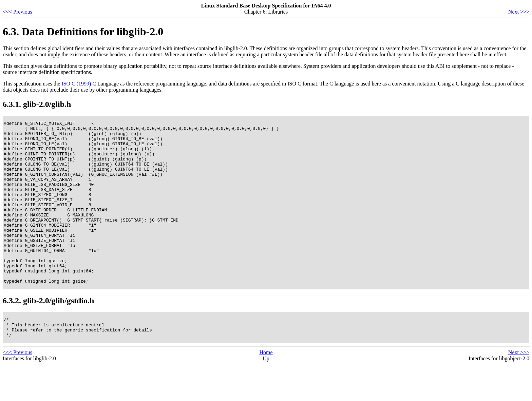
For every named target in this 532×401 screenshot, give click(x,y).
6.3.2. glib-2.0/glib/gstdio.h (48, 333)
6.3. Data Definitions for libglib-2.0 (83, 32)
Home (266, 389)
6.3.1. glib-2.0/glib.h (37, 104)
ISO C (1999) (76, 84)
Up (266, 395)
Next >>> (519, 12)
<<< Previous (17, 12)
